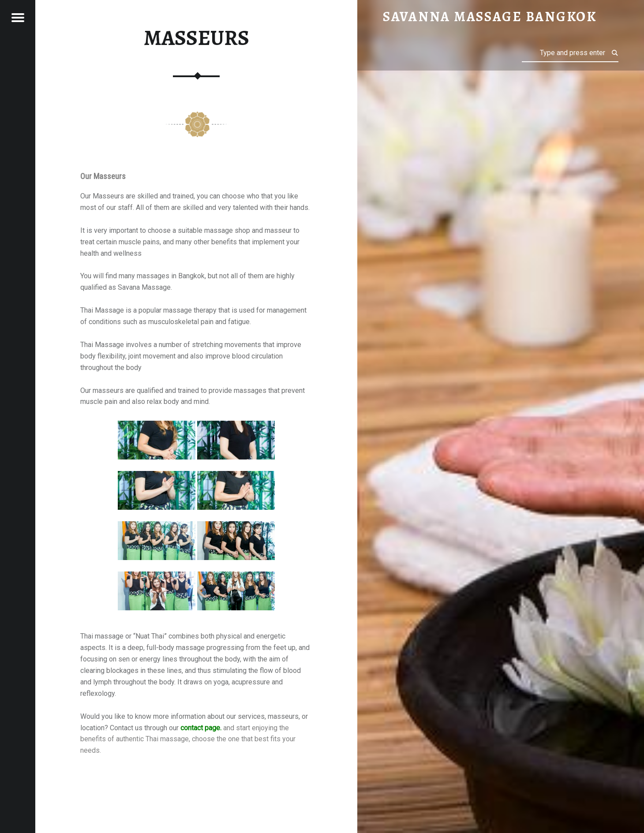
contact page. (201, 728)
